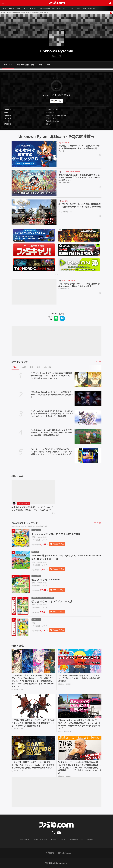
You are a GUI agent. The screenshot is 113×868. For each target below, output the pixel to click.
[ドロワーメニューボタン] (3, 3)
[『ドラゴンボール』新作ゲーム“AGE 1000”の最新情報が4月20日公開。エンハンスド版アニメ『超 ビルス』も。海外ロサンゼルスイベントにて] (88, 380)
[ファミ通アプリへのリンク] (49, 853)
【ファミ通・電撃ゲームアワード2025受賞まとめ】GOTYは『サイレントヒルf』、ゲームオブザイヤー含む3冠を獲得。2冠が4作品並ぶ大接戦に (33, 765)
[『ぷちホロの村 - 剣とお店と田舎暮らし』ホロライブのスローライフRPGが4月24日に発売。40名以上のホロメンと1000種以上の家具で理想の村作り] (88, 436)
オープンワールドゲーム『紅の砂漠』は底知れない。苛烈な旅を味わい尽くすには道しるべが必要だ (80, 207)
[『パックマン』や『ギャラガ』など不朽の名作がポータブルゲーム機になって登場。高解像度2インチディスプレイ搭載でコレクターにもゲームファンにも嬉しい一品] (88, 456)
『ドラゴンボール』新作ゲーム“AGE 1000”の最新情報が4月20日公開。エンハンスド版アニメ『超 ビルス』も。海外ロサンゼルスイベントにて (51, 376)
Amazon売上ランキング (25, 523)
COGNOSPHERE (64, 289)
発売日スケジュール (47, 8)
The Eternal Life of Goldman (71, 172)
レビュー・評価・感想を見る (55, 95)
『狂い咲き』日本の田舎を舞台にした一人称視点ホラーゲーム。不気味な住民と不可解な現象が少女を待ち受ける (52, 395)
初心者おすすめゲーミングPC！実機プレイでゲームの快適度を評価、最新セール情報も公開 (79, 147)
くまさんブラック (23, 504)
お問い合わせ (25, 840)
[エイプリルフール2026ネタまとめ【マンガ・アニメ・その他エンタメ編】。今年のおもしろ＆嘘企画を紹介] (80, 661)
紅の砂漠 (65, 201)
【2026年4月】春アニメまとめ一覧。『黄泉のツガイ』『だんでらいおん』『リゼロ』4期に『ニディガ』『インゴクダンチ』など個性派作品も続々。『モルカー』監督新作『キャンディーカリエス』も (33, 681)
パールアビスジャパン (66, 212)
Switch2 (12, 8)
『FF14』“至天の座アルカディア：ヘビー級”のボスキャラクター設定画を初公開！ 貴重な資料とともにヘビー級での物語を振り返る (33, 723)
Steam (48, 124)
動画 (79, 8)
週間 (31, 367)
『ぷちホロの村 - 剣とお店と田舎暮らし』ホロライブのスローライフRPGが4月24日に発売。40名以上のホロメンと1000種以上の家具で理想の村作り (52, 433)
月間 (39, 367)
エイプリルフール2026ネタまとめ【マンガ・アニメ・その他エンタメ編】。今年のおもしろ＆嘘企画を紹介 (80, 678)
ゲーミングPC (66, 143)
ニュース (71, 8)
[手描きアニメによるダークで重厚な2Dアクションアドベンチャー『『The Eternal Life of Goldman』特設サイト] (34, 183)
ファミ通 (61, 151)
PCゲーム (34, 8)
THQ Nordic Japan (64, 183)
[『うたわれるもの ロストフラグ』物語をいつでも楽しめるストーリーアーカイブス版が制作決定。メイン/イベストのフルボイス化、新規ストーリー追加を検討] (88, 417)
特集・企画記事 (89, 8)
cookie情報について (77, 840)
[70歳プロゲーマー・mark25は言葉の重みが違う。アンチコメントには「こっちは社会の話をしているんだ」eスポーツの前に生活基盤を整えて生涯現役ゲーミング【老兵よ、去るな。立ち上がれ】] (80, 748)
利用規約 (54, 840)
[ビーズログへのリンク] (65, 853)
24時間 (23, 367)
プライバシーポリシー (40, 840)
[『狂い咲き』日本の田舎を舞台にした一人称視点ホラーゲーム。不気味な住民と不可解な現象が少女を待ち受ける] (88, 398)
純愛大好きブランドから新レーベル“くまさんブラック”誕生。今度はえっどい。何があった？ (32, 509)
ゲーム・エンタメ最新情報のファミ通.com (15, 13)
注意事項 (64, 840)
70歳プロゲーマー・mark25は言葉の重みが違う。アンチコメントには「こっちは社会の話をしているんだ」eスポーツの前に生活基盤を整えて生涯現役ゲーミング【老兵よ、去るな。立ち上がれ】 (79, 768)
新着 (5, 8)
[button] (56, 127)
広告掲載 (90, 840)
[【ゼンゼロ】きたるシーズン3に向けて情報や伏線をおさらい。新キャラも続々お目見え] (34, 292)
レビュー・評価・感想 (25, 65)
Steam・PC (50, 115)
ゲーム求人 (61, 8)
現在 (15, 367)
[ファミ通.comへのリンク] (56, 3)
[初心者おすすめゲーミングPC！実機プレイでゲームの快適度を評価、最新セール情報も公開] (34, 154)
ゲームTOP (8, 65)
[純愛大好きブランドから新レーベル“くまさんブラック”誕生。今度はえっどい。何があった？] (33, 492)
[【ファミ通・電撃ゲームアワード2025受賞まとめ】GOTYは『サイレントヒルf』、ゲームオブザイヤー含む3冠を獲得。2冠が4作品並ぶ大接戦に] (33, 748)
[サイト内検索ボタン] (110, 3)
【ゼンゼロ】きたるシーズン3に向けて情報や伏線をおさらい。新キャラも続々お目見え (79, 285)
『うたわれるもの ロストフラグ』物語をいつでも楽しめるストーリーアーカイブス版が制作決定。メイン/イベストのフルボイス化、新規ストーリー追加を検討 (52, 414)
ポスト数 (48, 367)
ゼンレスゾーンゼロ (68, 281)
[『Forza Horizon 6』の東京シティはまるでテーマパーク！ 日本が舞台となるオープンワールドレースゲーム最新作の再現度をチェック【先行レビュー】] (80, 706)
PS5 (26, 8)
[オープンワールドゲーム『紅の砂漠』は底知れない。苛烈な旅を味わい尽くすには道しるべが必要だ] (34, 212)
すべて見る (98, 362)
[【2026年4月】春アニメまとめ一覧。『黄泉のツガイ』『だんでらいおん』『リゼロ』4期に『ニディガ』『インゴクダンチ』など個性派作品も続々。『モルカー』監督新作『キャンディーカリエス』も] (33, 661)
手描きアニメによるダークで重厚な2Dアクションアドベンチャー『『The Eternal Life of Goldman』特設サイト (80, 178)
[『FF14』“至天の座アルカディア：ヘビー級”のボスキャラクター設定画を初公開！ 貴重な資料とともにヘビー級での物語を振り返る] (33, 706)
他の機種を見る (60, 115)
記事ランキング (20, 362)
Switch (19, 8)
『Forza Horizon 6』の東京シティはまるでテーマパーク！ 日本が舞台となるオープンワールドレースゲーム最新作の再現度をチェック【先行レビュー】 (80, 724)
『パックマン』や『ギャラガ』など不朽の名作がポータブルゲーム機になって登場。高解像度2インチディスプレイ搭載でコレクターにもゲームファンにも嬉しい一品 (52, 452)
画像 (40, 65)
